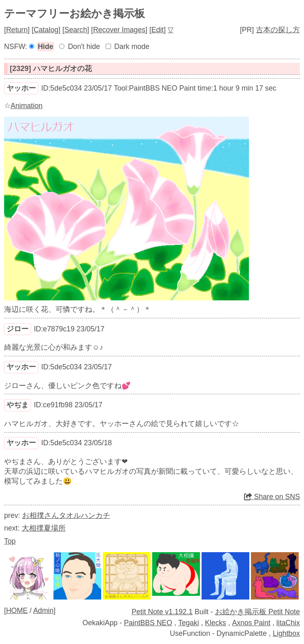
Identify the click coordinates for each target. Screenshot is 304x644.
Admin (43, 611)
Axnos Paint (251, 623)
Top (10, 541)
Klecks (215, 623)
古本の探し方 (278, 30)
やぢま (18, 405)
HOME (17, 611)
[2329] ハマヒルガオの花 (51, 69)
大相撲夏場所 (44, 528)
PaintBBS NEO (148, 623)
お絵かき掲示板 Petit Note (257, 612)
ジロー (18, 329)
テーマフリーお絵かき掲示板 (74, 13)
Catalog (46, 30)
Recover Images (119, 30)
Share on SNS (272, 497)
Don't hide (84, 47)
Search (76, 30)
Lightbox (286, 633)
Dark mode (132, 47)
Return (17, 30)
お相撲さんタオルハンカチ (66, 515)
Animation (27, 106)
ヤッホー (21, 88)
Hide (45, 47)
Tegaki (189, 623)
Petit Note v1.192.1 (162, 612)
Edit (158, 30)
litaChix (288, 623)
